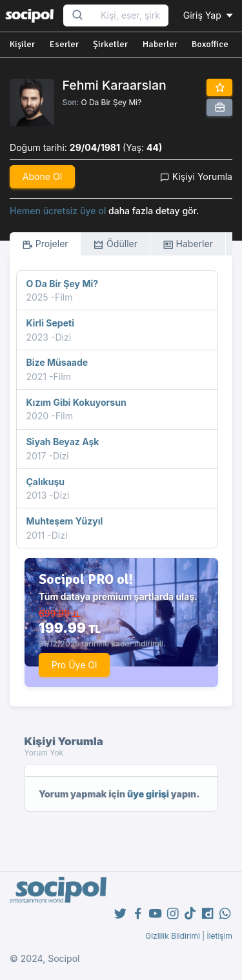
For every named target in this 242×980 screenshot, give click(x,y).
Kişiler (22, 44)
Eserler (64, 44)
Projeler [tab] (45, 244)
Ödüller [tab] (115, 244)
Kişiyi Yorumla (196, 176)
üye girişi (148, 794)
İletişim (219, 936)
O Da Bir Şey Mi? (111, 102)
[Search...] (130, 16)
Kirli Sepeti (50, 323)
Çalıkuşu (45, 482)
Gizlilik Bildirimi (173, 936)
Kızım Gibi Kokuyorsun (76, 402)
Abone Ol (42, 176)
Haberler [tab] (188, 244)
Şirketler (110, 44)
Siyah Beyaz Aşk (62, 442)
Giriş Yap (209, 15)
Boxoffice (210, 44)
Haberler (160, 44)
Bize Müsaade (57, 362)
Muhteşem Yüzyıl (64, 521)
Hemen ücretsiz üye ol (58, 211)
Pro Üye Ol (75, 665)
